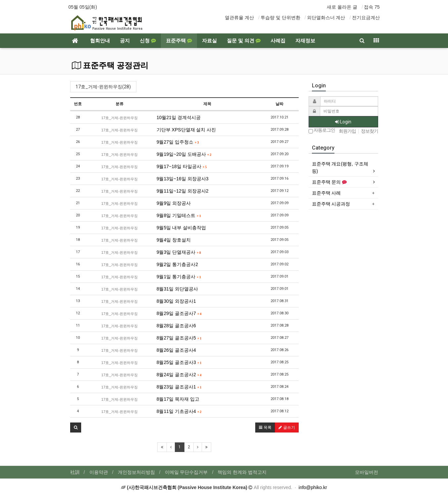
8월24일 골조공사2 (179, 375)
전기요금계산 (366, 18)
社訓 (75, 472)
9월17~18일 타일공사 (182, 166)
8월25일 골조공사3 (179, 362)
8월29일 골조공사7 (179, 313)
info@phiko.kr (313, 487)
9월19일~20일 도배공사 (184, 154)
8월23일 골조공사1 (179, 387)
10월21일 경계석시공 (179, 117)
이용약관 (99, 472)
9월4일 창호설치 (174, 240)
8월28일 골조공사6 (176, 326)
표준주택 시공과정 (331, 204)
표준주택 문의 (329, 182)
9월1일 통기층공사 (179, 277)
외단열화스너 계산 (326, 18)
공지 (125, 41)
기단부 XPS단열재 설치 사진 (186, 130)
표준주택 (179, 41)
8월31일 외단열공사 (177, 289)
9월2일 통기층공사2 (177, 264)
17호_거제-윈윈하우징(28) (103, 87)
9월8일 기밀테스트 (179, 215)
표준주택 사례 (326, 193)
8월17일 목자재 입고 (178, 399)
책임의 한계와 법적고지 (242, 472)
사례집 (278, 41)
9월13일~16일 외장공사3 (183, 179)
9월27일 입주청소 (178, 142)
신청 (148, 41)
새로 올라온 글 (342, 7)
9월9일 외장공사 (174, 203)
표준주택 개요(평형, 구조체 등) (340, 167)
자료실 (209, 41)
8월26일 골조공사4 (176, 350)
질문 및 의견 (244, 41)
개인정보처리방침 (136, 472)
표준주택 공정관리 (110, 66)
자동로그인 (322, 131)
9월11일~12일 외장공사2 (183, 191)
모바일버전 (367, 472)
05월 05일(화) (83, 7)
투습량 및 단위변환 (280, 18)
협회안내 (100, 41)
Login (343, 122)
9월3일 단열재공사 (179, 252)
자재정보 (305, 41)
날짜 (279, 104)
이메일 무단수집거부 (186, 472)
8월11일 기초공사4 (179, 411)
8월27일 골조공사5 (179, 338)
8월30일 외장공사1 (176, 301)
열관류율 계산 (239, 18)
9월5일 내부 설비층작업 (181, 228)
